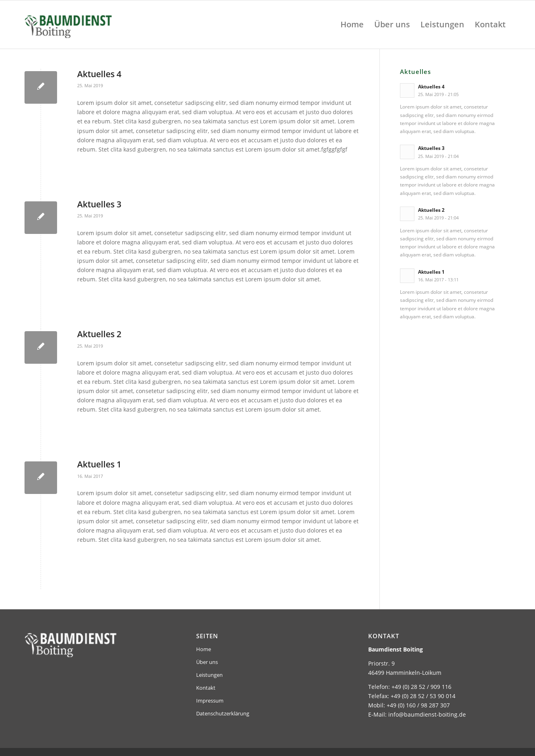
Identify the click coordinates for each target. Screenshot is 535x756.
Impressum (210, 701)
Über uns (207, 662)
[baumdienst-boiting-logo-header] (92, 25)
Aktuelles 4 (99, 74)
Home (204, 649)
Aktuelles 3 (99, 204)
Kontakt (206, 688)
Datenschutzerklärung (223, 713)
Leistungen (209, 675)
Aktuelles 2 (99, 334)
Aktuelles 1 (99, 464)
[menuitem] (352, 25)
